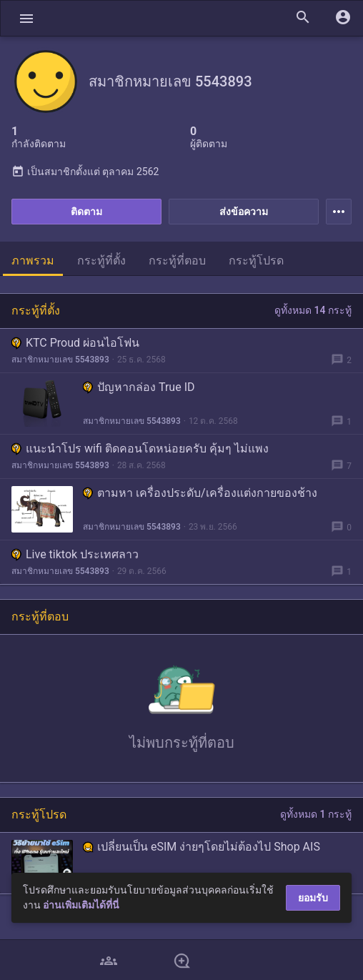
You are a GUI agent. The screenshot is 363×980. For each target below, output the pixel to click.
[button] (26, 18)
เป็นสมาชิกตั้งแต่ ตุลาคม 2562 (85, 172)
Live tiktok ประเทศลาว (75, 554)
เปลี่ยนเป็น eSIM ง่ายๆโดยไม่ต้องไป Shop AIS (202, 847)
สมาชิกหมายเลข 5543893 (60, 360)
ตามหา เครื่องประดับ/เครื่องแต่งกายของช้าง (200, 493)
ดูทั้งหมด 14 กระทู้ (313, 310)
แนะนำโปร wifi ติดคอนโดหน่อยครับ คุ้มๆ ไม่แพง (140, 449)
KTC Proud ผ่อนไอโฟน (75, 343)
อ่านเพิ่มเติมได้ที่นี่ (81, 905)
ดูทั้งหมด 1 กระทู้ (316, 814)
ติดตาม (86, 212)
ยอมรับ (313, 898)
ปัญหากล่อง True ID (139, 387)
